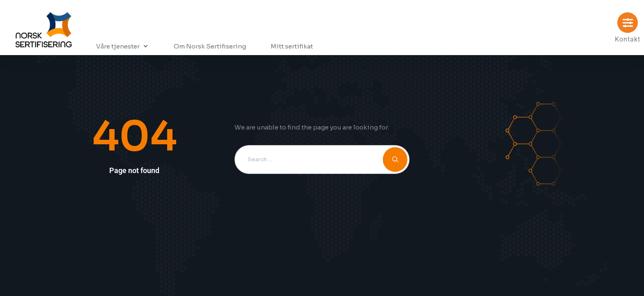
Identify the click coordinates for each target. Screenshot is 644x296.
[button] (123, 46)
